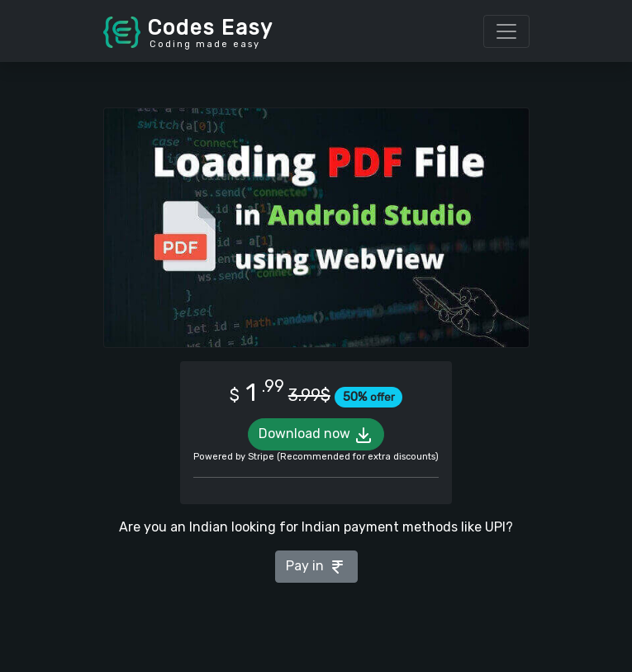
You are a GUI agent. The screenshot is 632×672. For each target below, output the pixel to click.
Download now (316, 435)
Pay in (316, 567)
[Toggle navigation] (506, 31)
